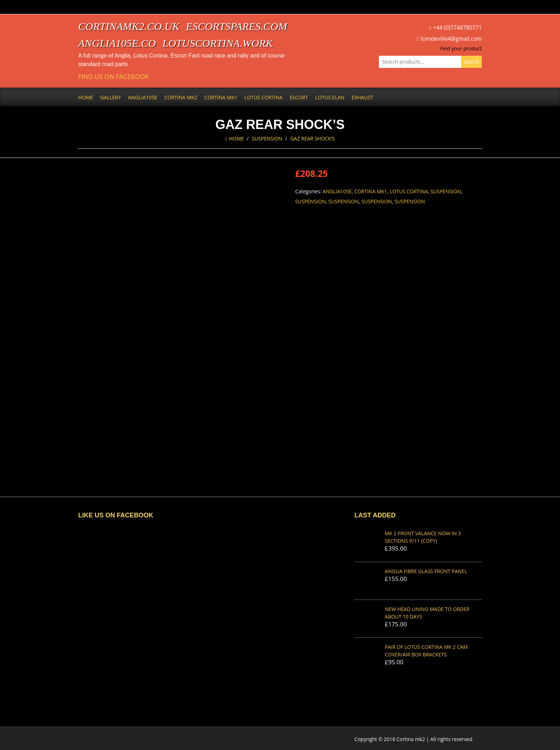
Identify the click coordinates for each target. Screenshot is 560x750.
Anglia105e (143, 97)
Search (471, 62)
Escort (299, 97)
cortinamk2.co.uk (129, 26)
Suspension (267, 138)
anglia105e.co (117, 43)
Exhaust (363, 97)
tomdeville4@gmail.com (451, 39)
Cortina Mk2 (181, 97)
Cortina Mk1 (221, 97)
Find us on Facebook (114, 77)
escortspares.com (236, 26)
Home (86, 97)
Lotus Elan (330, 97)
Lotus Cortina (263, 97)
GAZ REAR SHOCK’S (313, 138)
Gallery (111, 97)
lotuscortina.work (218, 43)
